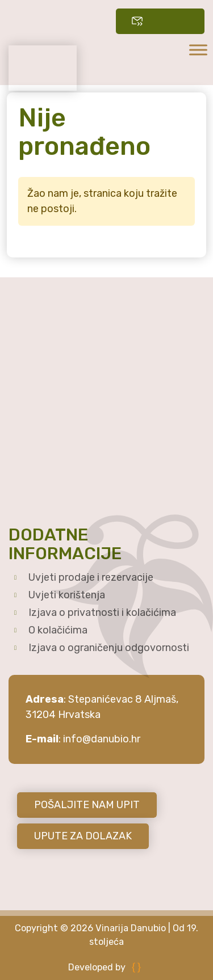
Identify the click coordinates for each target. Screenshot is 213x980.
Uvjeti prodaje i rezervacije (91, 577)
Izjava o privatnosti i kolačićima (102, 612)
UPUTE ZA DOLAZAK (83, 836)
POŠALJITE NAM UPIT (87, 805)
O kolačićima (58, 630)
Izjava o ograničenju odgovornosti (109, 648)
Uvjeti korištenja (67, 595)
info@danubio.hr (102, 739)
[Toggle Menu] (198, 50)
